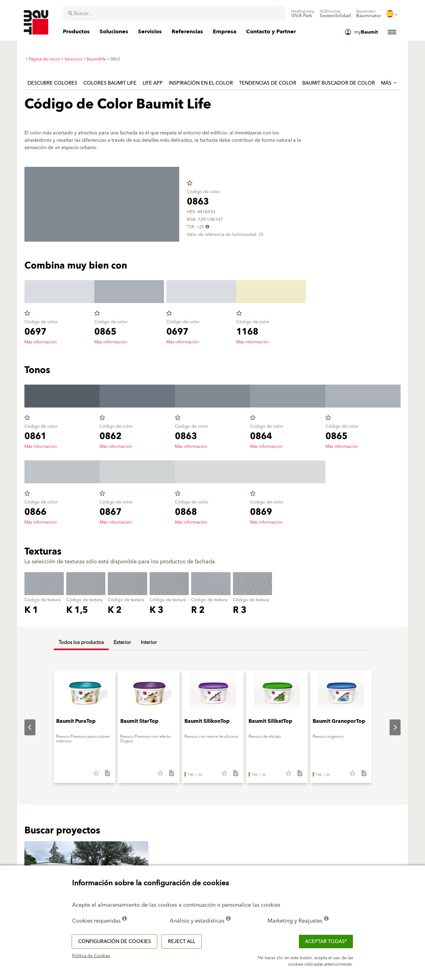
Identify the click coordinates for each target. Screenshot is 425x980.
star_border (190, 183)
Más (389, 83)
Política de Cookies (91, 956)
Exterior (122, 642)
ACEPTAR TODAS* (326, 942)
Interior (149, 642)
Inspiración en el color (201, 83)
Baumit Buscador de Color (339, 83)
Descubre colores (52, 83)
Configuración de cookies (114, 942)
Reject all (182, 942)
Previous (25, 727)
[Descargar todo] (105, 775)
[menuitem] (303, 14)
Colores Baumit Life (110, 83)
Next (390, 727)
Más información (41, 342)
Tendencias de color (268, 83)
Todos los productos (81, 642)
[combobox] (174, 13)
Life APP (153, 83)
